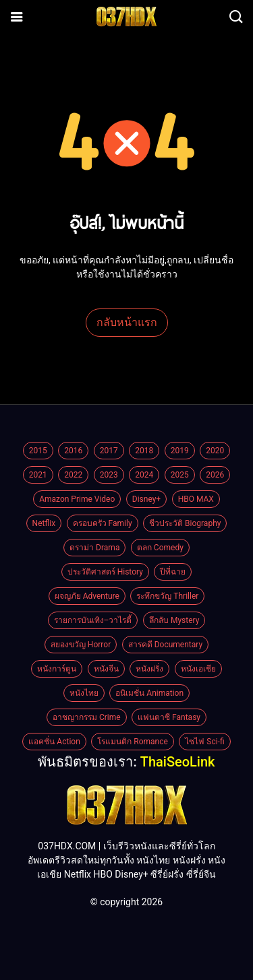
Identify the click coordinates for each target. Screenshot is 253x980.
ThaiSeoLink (178, 762)
